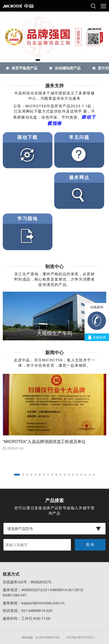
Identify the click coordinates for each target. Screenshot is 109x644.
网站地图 (27, 637)
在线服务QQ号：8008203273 (27, 582)
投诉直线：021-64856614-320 (27, 611)
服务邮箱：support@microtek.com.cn (34, 603)
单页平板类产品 (22, 68)
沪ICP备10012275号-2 (80, 637)
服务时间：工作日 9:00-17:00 (27, 618)
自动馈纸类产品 (65, 68)
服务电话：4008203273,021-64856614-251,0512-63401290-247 (43, 592)
